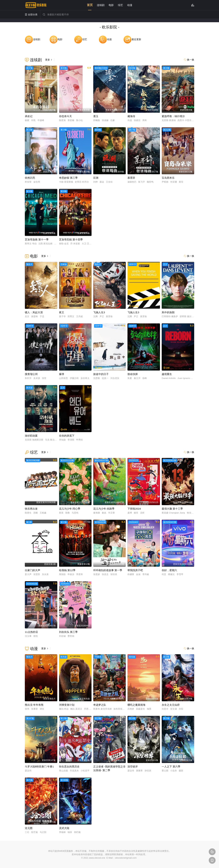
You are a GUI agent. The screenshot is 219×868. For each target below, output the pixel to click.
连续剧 (101, 5)
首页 (90, 5)
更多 (49, 60)
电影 (111, 5)
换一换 (189, 60)
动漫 (130, 5)
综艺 (120, 5)
